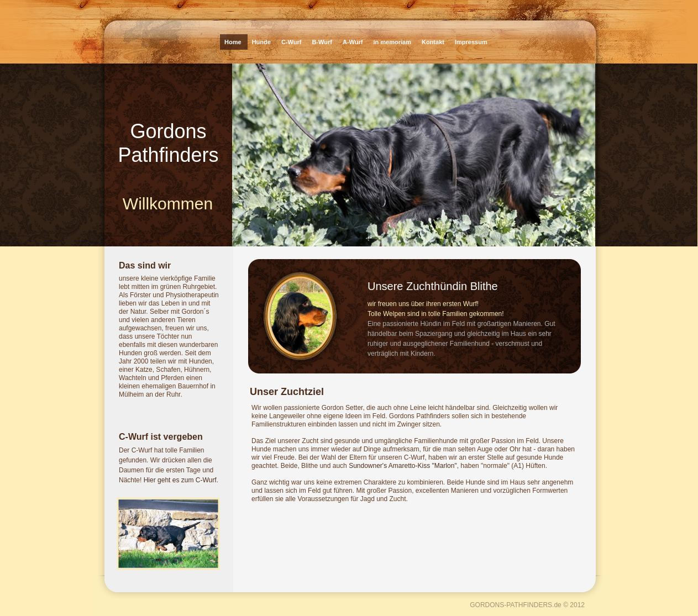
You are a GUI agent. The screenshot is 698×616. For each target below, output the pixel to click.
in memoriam (393, 42)
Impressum (471, 42)
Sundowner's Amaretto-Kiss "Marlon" (403, 466)
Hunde (262, 42)
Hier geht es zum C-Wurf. (181, 480)
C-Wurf (292, 42)
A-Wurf (354, 42)
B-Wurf (323, 42)
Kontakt (434, 42)
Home (234, 42)
